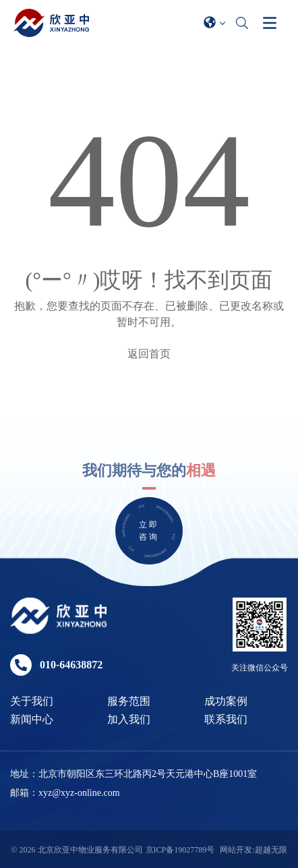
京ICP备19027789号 (180, 850)
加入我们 (129, 719)
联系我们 (226, 719)
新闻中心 (32, 719)
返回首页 (149, 354)
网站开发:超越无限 (253, 850)
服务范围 (129, 701)
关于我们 (32, 701)
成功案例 (226, 701)
